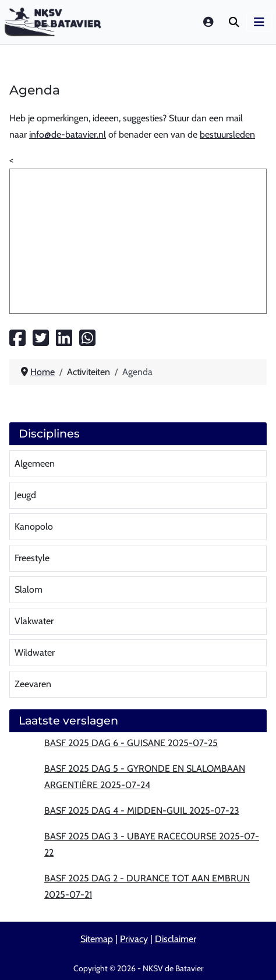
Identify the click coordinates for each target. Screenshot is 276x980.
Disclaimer (176, 939)
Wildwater (35, 652)
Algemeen (35, 463)
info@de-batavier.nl (68, 134)
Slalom (29, 589)
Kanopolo (34, 526)
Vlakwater (34, 621)
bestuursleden (227, 134)
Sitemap (97, 939)
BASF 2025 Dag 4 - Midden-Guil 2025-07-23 (142, 811)
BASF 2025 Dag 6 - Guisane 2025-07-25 (131, 743)
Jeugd (25, 495)
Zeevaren (33, 684)
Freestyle (32, 558)
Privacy (134, 939)
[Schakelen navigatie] (259, 22)
